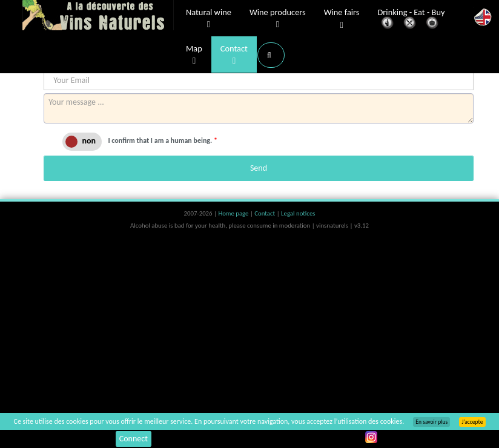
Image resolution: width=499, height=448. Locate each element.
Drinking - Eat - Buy (411, 20)
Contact (234, 55)
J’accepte (472, 422)
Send (259, 168)
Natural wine (209, 19)
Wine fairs (342, 19)
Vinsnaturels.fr (98, 16)
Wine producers (278, 19)
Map (194, 55)
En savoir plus (431, 422)
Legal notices (298, 213)
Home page (234, 213)
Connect (134, 439)
